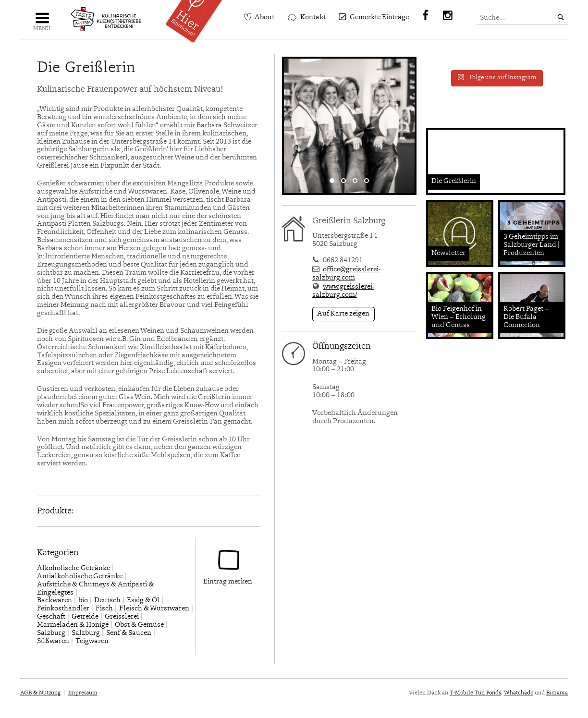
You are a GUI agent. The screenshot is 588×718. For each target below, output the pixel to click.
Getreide (85, 617)
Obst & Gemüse (139, 625)
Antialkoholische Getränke (80, 577)
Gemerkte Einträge (379, 18)
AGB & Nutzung (40, 693)
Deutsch (107, 601)
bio (83, 601)
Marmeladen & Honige (73, 625)
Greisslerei (122, 617)
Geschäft (51, 617)
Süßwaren (53, 641)
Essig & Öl (143, 601)
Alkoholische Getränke (73, 568)
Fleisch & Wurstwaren (154, 609)
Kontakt (313, 18)
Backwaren (55, 601)
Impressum (83, 693)
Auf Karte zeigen (343, 314)
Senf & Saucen (129, 633)
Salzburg (51, 633)
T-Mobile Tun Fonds (475, 693)
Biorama (557, 693)
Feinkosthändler (63, 609)
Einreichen (197, 18)
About (264, 18)
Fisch (104, 609)
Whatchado (519, 693)
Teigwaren (92, 641)
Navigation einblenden (42, 22)
